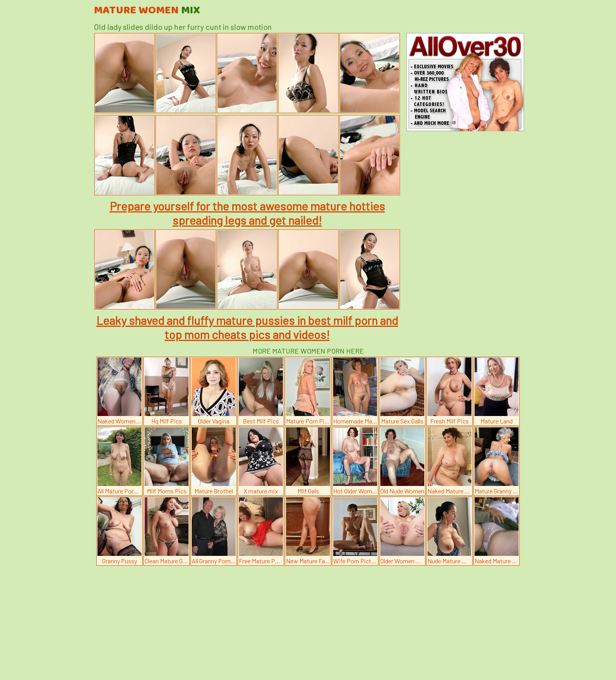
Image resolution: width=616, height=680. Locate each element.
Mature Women (147, 11)
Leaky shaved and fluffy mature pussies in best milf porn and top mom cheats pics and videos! (247, 327)
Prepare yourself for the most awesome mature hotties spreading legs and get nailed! (247, 213)
